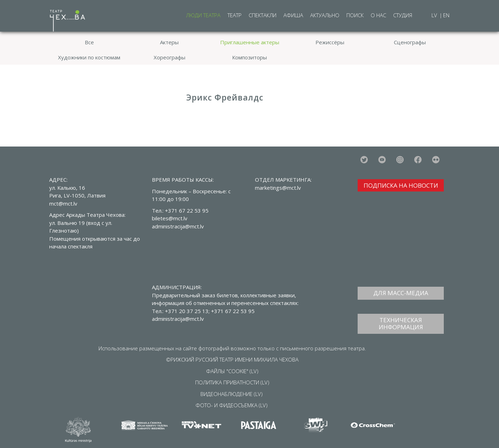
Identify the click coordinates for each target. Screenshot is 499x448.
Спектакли (263, 15)
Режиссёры (330, 42)
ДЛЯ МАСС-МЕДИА (401, 293)
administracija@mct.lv (178, 319)
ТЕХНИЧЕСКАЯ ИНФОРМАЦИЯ (401, 323)
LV (435, 15)
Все (89, 42)
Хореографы (169, 57)
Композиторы (249, 57)
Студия (403, 15)
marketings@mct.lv (278, 188)
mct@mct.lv (63, 203)
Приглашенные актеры (250, 42)
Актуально (325, 15)
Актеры (169, 42)
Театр (235, 15)
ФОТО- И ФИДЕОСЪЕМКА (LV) (232, 405)
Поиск (355, 15)
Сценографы (410, 42)
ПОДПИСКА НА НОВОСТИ (401, 185)
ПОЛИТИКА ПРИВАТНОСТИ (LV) (232, 382)
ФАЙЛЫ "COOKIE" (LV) (232, 371)
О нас (378, 15)
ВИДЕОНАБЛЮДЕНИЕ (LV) (232, 394)
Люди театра (203, 15)
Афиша (293, 15)
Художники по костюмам (89, 57)
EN (446, 15)
